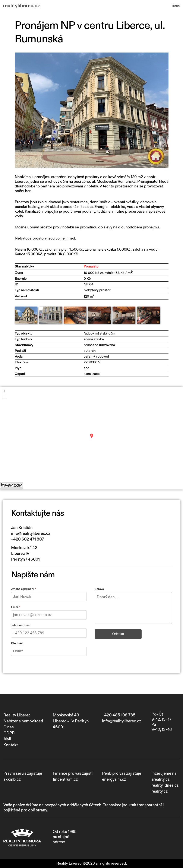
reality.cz (160, 791)
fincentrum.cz (65, 779)
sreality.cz (160, 779)
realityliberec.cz (21, 6)
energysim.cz (114, 779)
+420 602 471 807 (28, 539)
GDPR (9, 733)
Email (15, 607)
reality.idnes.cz (165, 785)
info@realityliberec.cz (31, 533)
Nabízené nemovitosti (23, 721)
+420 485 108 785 (119, 715)
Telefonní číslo (21, 625)
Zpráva (99, 589)
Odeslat (118, 634)
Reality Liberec (17, 715)
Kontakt (11, 745)
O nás (9, 727)
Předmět (17, 643)
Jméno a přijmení (23, 589)
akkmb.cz (12, 779)
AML (8, 739)
